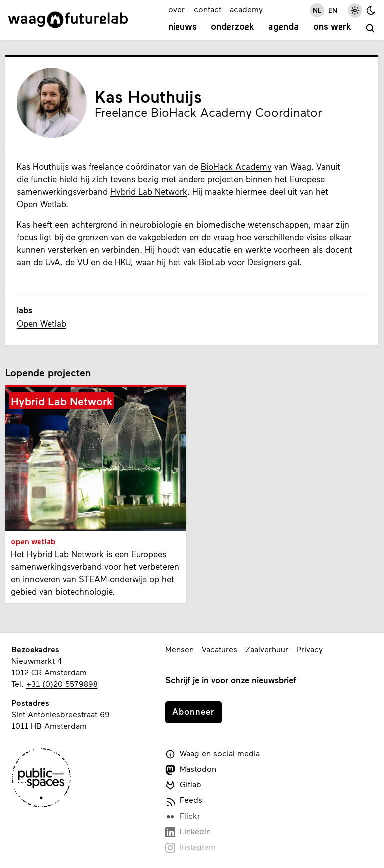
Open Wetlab (42, 323)
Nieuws (183, 28)
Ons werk (332, 28)
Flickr (183, 816)
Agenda (284, 28)
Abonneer (193, 711)
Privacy (310, 649)
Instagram (191, 847)
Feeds (184, 800)
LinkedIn (188, 832)
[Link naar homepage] (68, 20)
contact (208, 9)
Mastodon (191, 769)
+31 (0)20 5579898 (62, 683)
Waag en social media (213, 754)
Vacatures (220, 649)
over (177, 9)
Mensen (180, 649)
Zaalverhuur (267, 649)
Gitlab (183, 785)
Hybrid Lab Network (149, 191)
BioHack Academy (236, 166)
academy (246, 9)
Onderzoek (233, 28)
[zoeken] (371, 29)
